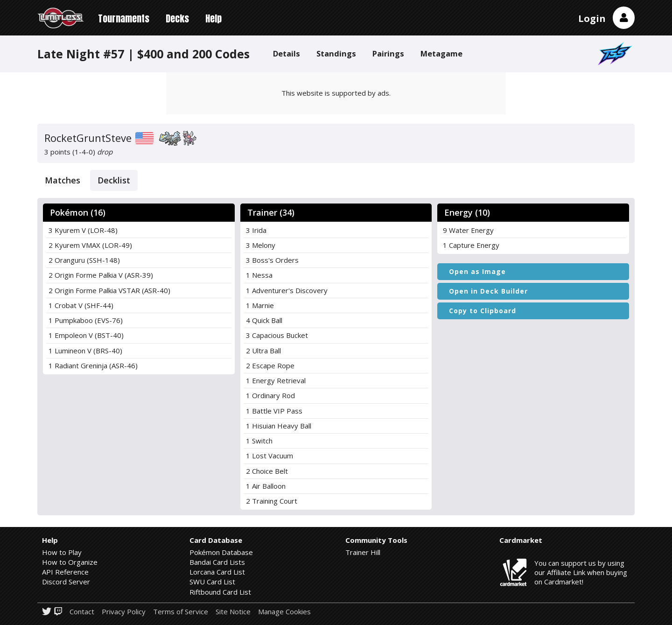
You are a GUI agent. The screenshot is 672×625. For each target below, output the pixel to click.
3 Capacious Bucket (277, 335)
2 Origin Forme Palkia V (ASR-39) (101, 275)
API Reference (65, 572)
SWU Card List (212, 582)
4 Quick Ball (264, 320)
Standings (336, 53)
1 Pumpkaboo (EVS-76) (86, 320)
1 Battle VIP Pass (274, 411)
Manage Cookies (284, 612)
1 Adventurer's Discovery (287, 290)
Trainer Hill (363, 552)
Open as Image (477, 271)
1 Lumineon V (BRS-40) (85, 351)
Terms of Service (181, 612)
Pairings (388, 53)
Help (213, 18)
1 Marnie (260, 305)
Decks (177, 18)
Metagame (441, 53)
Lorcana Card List (217, 572)
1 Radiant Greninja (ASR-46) (93, 365)
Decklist (114, 180)
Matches (63, 180)
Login (592, 18)
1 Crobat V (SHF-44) (81, 305)
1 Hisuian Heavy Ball (279, 426)
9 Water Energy (468, 230)
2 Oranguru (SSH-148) (84, 260)
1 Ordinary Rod (270, 395)
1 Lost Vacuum (269, 456)
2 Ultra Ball (263, 351)
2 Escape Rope (270, 365)
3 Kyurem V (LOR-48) (83, 230)
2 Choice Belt (267, 471)
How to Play (62, 552)
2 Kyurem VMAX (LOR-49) (90, 245)
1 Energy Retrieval (276, 380)
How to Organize (70, 562)
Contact (82, 612)
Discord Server (66, 582)
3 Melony (261, 245)
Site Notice (233, 612)
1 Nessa (259, 275)
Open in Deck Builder (488, 291)
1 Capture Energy (471, 245)
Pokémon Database (221, 552)
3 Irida (256, 230)
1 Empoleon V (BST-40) (86, 335)
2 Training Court (272, 501)
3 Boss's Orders (272, 260)
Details (287, 53)
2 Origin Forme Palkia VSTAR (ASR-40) (109, 290)
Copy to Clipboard (483, 311)
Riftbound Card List (220, 592)
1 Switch (259, 441)
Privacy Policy (124, 612)
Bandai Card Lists (217, 562)
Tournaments (124, 18)
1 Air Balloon (266, 486)
